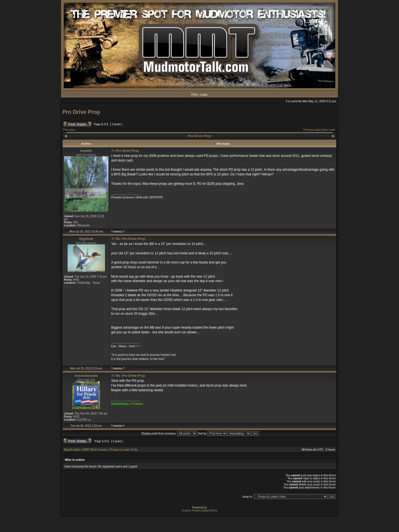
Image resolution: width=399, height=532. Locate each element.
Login (204, 94)
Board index (72, 450)
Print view (69, 130)
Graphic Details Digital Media (200, 511)
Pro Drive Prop (81, 112)
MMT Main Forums (95, 450)
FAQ (195, 94)
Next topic (329, 130)
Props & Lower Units (124, 450)
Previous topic (312, 130)
